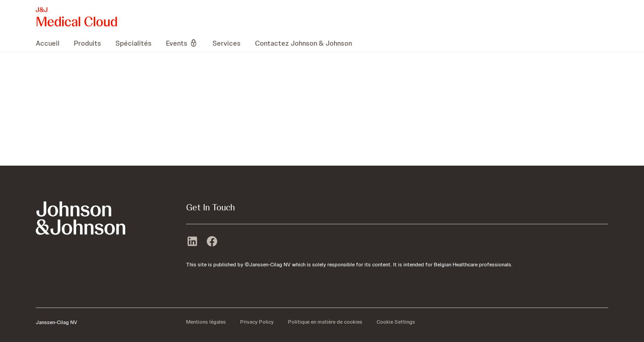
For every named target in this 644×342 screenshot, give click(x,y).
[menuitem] (51, 43)
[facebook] (212, 242)
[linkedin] (192, 242)
